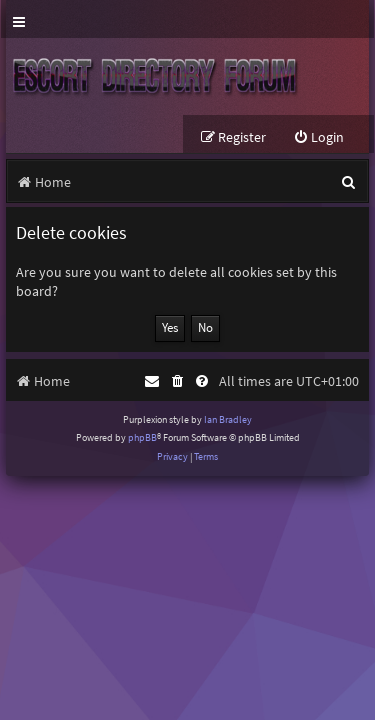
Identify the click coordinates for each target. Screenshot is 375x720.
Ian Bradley (228, 419)
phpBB (142, 437)
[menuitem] (318, 137)
